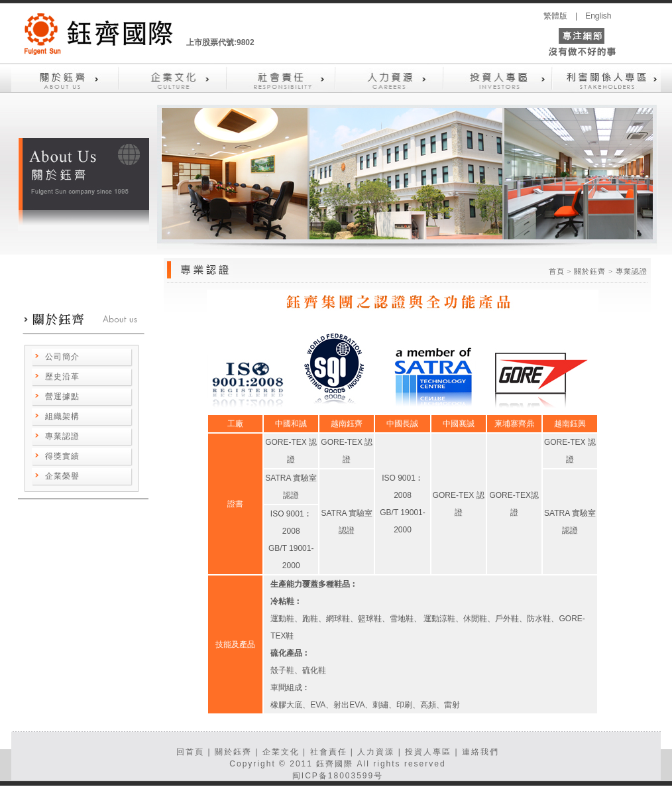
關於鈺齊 (233, 752)
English (598, 16)
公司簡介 (62, 357)
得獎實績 (62, 456)
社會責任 (329, 752)
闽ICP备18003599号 (338, 776)
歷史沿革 (62, 377)
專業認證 (62, 436)
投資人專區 (428, 752)
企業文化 (281, 752)
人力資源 (376, 752)
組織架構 (62, 416)
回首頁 (190, 752)
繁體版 (555, 16)
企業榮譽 (62, 476)
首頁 (557, 271)
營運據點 (62, 396)
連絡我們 (480, 752)
